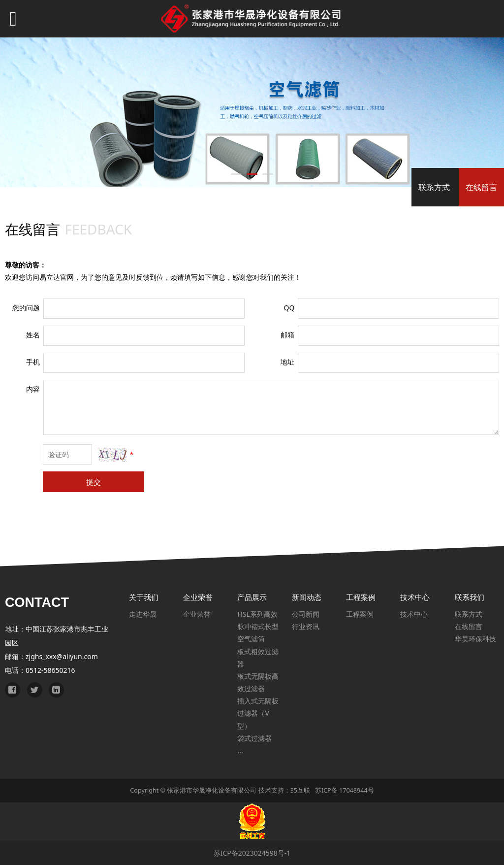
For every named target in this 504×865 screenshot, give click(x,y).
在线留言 (481, 187)
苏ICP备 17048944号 (345, 790)
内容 (33, 389)
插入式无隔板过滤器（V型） (258, 713)
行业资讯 (306, 626)
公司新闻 (306, 614)
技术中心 (414, 614)
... (240, 750)
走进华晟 (143, 614)
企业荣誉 (197, 614)
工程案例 (360, 614)
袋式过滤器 (254, 738)
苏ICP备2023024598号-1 (252, 853)
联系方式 (434, 187)
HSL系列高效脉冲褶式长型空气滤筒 (258, 626)
